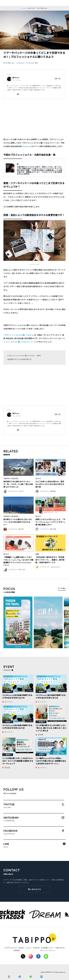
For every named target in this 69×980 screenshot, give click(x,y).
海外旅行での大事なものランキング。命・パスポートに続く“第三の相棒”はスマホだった (18, 484)
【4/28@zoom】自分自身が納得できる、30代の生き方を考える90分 (18, 696)
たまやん (21, 491)
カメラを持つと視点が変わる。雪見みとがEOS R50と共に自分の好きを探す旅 (50, 484)
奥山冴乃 (21, 529)
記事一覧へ (58, 79)
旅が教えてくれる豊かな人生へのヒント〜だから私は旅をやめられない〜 (18, 522)
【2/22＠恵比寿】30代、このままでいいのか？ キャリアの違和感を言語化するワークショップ (18, 761)
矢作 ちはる (22, 570)
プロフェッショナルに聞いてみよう (19, 335)
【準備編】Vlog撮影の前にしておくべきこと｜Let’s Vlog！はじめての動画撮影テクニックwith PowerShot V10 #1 (18, 561)
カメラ (38, 479)
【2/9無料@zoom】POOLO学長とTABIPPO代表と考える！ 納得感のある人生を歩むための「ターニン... (51, 761)
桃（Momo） (16, 78)
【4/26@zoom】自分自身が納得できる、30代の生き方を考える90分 (18, 727)
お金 (37, 554)
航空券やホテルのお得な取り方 (20, 359)
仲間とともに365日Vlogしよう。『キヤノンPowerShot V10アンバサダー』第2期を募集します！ (50, 522)
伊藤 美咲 (53, 491)
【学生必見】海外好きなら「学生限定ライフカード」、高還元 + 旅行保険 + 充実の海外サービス (50, 560)
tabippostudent (55, 567)
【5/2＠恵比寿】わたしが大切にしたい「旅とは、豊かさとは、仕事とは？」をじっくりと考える (51, 728)
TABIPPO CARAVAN (11, 479)
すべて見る (62, 588)
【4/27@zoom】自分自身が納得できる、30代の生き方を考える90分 (51, 696)
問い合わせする (35, 889)
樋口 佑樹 (53, 529)
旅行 (39, 356)
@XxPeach (26, 146)
